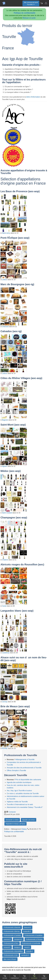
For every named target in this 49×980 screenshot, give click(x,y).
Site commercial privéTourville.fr (31, 3)
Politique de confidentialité (25, 13)
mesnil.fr (27, 947)
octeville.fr (30, 951)
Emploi (24, 977)
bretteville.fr (27, 931)
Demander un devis (12, 820)
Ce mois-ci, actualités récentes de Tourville (23, 793)
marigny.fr (17, 947)
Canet (4, 606)
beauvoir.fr (28, 927)
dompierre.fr (18, 939)
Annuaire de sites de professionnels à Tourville (24, 768)
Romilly (5, 748)
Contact (44, 977)
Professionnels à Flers (11, 943)
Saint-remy (6, 233)
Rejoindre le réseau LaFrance (15, 824)
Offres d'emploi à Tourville (16, 770)
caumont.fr (7, 939)
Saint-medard (7, 513)
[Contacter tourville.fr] (46, 3)
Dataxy (24, 829)
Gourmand (34, 977)
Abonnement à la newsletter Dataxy (25, 807)
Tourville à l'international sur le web (20, 804)
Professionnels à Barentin (12, 927)
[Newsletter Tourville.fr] (42, 3)
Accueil (5, 977)
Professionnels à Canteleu (12, 935)
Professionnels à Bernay (12, 931)
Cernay (5, 702)
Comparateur (15, 977)
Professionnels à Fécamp (34, 939)
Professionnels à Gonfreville (31, 943)
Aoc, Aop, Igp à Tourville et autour (19, 791)
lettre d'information (33, 97)
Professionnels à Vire (11, 955)
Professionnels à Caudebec (34, 935)
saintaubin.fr (25, 955)
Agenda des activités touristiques (19, 782)
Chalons (5, 560)
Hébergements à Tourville (25, 759)
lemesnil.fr (7, 947)
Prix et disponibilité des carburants (28, 780)
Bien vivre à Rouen (10, 959)
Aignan (4, 466)
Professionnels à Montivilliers (13, 951)
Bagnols (5, 420)
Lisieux (5, 280)
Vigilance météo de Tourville (17, 802)
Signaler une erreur (29, 820)
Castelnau (6, 653)
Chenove (5, 327)
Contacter (12, 812)
